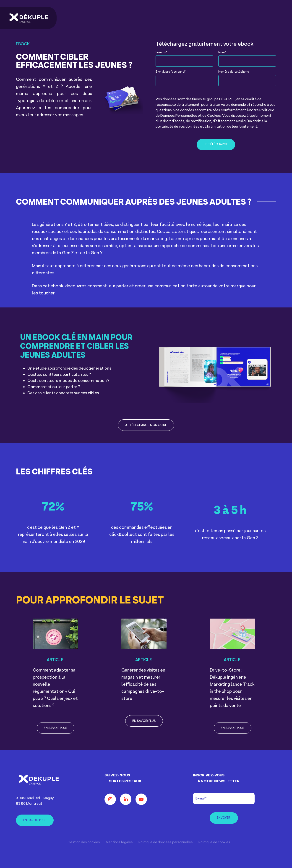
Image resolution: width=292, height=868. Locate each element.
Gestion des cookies (84, 843)
